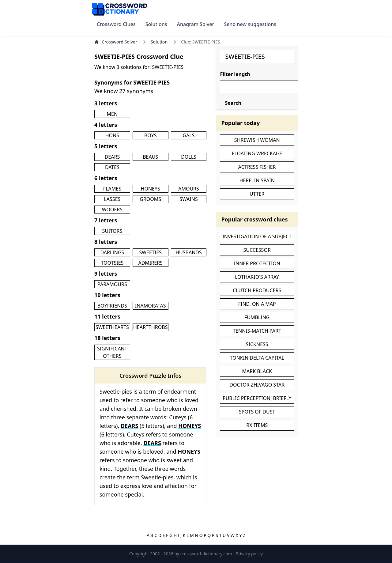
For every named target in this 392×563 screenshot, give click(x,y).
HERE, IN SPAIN (257, 180)
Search (233, 103)
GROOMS (150, 199)
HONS (112, 135)
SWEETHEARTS (112, 327)
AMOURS (189, 189)
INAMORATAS (151, 306)
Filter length (235, 74)
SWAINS (189, 199)
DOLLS (189, 157)
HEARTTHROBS (151, 327)
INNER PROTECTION (257, 263)
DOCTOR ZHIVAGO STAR (257, 385)
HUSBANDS (189, 252)
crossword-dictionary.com (207, 554)
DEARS (112, 157)
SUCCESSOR (257, 250)
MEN (112, 114)
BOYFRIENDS (112, 306)
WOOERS (112, 210)
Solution (159, 42)
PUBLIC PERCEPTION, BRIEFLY (257, 398)
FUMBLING (257, 317)
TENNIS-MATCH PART (257, 331)
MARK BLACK (257, 371)
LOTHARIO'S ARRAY (257, 277)
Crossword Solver (116, 42)
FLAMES (112, 189)
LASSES (112, 199)
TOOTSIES (112, 263)
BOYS (151, 135)
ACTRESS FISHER (257, 167)
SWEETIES (150, 252)
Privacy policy (249, 554)
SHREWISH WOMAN (257, 140)
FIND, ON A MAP (257, 304)
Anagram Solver (196, 24)
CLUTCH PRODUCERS (257, 290)
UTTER (257, 194)
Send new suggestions (250, 24)
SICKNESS (257, 344)
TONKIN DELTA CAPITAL (257, 358)
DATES (112, 167)
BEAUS (150, 157)
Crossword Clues (116, 24)
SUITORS (112, 231)
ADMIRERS (150, 263)
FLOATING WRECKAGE (257, 153)
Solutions (156, 24)
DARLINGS (112, 252)
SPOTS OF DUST (257, 412)
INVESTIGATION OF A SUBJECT (257, 236)
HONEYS (151, 189)
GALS (188, 135)
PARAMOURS (112, 284)
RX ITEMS (257, 425)
